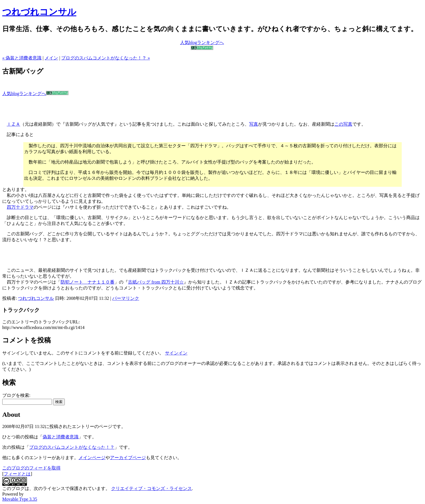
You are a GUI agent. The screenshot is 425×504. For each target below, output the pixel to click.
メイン (51, 58)
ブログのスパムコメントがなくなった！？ (72, 447)
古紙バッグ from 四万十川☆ (156, 282)
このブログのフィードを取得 (31, 468)
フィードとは (17, 474)
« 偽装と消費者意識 (22, 58)
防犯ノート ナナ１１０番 (88, 282)
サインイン (176, 353)
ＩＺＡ (13, 124)
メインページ (92, 458)
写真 (254, 124)
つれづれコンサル (39, 12)
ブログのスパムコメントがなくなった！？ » (105, 58)
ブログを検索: (16, 395)
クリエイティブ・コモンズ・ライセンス (151, 488)
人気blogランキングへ (35, 94)
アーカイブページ (128, 458)
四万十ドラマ (20, 207)
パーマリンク (126, 298)
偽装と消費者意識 (61, 437)
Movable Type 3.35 (20, 499)
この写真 (343, 124)
